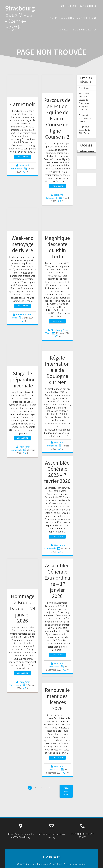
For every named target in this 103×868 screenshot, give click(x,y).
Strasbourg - (20, 18)
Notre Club (69, 6)
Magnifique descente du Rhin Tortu (57, 247)
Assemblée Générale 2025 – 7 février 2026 (57, 472)
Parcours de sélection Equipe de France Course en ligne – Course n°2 (57, 118)
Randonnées (88, 6)
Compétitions (87, 18)
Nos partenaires (85, 30)
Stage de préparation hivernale (23, 379)
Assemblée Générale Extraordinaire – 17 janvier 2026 (57, 581)
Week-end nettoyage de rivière (23, 244)
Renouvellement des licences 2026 (57, 699)
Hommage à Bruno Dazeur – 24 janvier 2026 (23, 608)
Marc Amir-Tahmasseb (21, 167)
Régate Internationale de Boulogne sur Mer (57, 370)
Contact (64, 30)
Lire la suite (23, 157)
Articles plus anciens (66, 791)
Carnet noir (23, 104)
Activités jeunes (62, 18)
